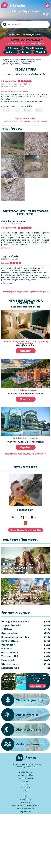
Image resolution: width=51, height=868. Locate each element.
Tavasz (25, 52)
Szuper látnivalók (12, 625)
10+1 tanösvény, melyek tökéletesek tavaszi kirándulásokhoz (18, 568)
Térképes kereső (34, 35)
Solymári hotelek (40, 121)
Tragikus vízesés (10, 256)
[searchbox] (25, 24)
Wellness (11, 52)
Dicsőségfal (24, 11)
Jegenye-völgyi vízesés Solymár (24, 74)
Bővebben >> (7, 248)
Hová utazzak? (10, 641)
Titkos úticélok (10, 656)
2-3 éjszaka (14, 48)
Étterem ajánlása (25, 775)
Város (25, 791)
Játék (14, 11)
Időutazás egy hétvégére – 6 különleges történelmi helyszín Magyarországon (22, 598)
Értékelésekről (26, 802)
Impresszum (25, 812)
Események (8, 660)
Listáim (36, 11)
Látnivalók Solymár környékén (17, 121)
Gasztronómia (10, 652)
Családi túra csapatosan (14, 221)
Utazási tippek (10, 664)
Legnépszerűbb (9, 560)
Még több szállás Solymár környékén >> (25, 454)
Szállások (7, 629)
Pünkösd (40, 52)
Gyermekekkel (10, 633)
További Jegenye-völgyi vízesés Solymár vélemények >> (26, 292)
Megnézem (26, 351)
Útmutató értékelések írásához (26, 805)
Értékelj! (16, 35)
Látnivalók (25, 787)
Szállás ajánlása (26, 772)
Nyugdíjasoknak (34, 48)
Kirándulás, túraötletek (30, 558)
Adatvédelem (26, 799)
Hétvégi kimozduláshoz (30, 589)
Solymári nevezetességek (25, 118)
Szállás (26, 784)
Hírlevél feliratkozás (26, 808)
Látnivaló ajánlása (26, 778)
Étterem (25, 781)
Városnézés (8, 645)
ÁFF (25, 796)
